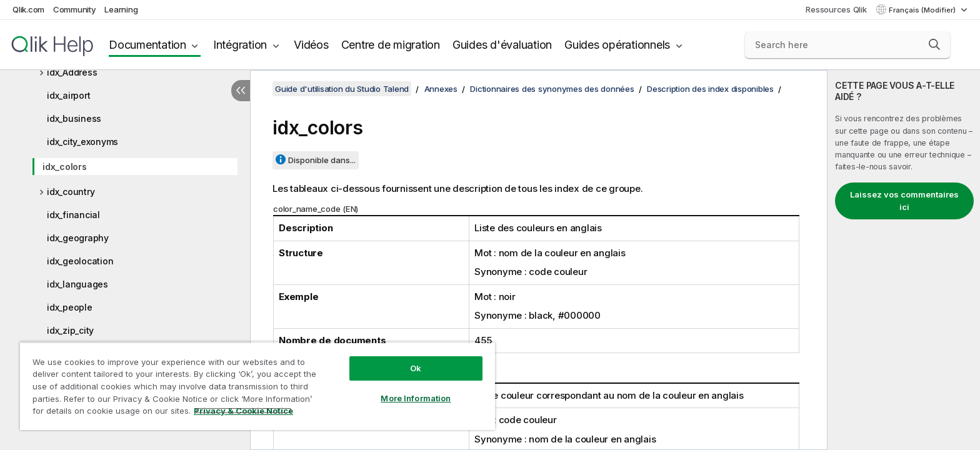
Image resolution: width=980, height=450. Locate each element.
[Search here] (848, 45)
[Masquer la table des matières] (241, 91)
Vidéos (311, 45)
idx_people (70, 307)
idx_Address (72, 72)
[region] (257, 386)
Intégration (240, 45)
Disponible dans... (322, 160)
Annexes (441, 89)
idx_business (74, 118)
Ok (416, 368)
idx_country (71, 192)
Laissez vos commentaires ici (904, 201)
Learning (121, 9)
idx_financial (73, 215)
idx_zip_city (70, 330)
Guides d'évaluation (502, 45)
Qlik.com (28, 9)
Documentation (147, 45)
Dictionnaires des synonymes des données (552, 89)
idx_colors (65, 167)
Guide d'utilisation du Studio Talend (342, 89)
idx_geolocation (80, 261)
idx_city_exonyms (82, 142)
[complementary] (904, 260)
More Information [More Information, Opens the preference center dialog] (416, 398)
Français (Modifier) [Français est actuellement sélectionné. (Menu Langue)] (923, 10)
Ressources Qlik (836, 9)
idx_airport (68, 95)
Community (75, 9)
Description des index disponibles (710, 89)
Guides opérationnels (617, 45)
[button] (934, 44)
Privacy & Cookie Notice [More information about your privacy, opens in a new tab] (243, 411)
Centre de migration (391, 45)
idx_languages (77, 284)
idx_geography (78, 238)
